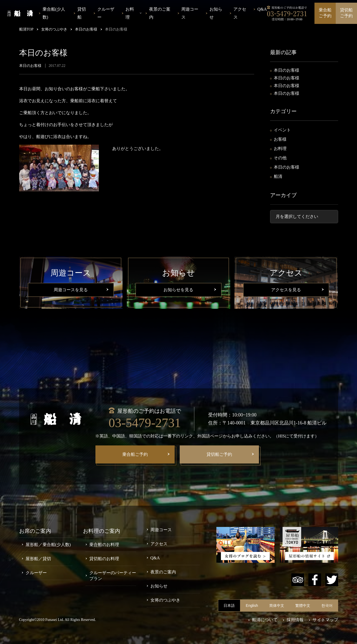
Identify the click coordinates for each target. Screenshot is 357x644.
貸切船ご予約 (346, 13)
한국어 (327, 606)
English (252, 606)
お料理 (280, 149)
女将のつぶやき (165, 600)
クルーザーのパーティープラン (113, 576)
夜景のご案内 (160, 13)
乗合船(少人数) (54, 13)
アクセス (240, 13)
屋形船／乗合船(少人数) (48, 545)
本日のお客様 (287, 70)
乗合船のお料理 (104, 545)
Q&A (262, 9)
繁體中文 (303, 606)
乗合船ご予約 (325, 13)
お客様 (280, 139)
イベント (282, 130)
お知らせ (216, 13)
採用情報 (295, 620)
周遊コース (190, 13)
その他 (280, 158)
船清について (265, 620)
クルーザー (106, 13)
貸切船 (82, 13)
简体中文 (277, 606)
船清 (278, 176)
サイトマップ (325, 620)
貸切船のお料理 (104, 559)
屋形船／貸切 (38, 559)
